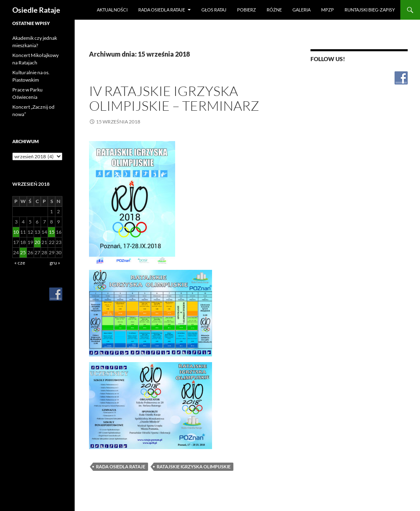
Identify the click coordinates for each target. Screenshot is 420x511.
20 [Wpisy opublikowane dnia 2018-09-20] (37, 242)
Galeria (301, 10)
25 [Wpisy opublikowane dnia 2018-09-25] (23, 252)
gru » (55, 263)
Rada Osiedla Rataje (162, 10)
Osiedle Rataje (36, 10)
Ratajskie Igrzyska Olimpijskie (194, 467)
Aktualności (112, 10)
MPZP (328, 10)
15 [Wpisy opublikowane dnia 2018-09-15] (52, 232)
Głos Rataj (214, 10)
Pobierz (247, 10)
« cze (20, 263)
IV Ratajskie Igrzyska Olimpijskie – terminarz (174, 98)
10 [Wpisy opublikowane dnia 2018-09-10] (16, 232)
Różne (274, 10)
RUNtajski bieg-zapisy (370, 10)
